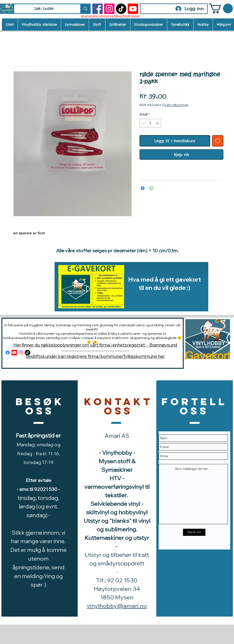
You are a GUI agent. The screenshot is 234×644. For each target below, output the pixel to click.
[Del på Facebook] (143, 188)
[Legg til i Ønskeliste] (218, 141)
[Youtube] (133, 9)
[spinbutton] (150, 123)
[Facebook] (98, 9)
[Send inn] (194, 532)
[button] (221, 9)
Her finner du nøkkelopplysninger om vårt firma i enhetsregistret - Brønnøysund (95, 345)
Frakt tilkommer (176, 105)
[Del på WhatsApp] (152, 188)
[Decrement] (143, 123)
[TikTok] (121, 9)
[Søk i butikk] (44, 9)
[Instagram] (109, 9)
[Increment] (158, 123)
